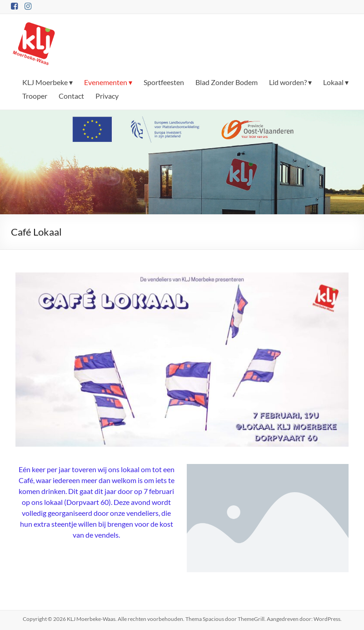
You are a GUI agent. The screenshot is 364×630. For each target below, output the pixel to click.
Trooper (35, 96)
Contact (71, 96)
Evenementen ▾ (108, 82)
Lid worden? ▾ (290, 82)
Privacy (107, 96)
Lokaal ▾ (336, 82)
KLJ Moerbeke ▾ (47, 82)
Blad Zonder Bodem (227, 82)
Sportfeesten (164, 82)
